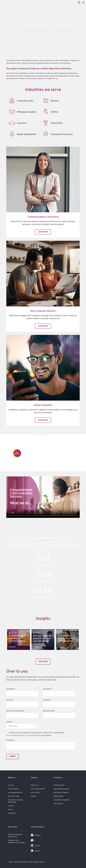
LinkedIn (35, 850)
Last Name (47, 689)
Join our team (35, 792)
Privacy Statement (46, 735)
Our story (11, 785)
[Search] (79, 3)
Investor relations (13, 789)
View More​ (43, 662)
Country (10, 722)
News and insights (14, 796)
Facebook (36, 835)
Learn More (43, 232)
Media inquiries (58, 796)
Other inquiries (58, 804)
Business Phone (49, 711)
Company (47, 700)
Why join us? (35, 785)
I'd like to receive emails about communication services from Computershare (37, 733)
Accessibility (12, 813)
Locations (11, 806)
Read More (12, 647)
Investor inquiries (59, 785)
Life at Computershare (38, 789)
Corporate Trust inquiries (61, 800)
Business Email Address (16, 711)
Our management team (15, 792)
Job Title (10, 700)
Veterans (34, 796)
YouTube (35, 845)
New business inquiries (61, 792)
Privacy (10, 809)
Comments (10, 740)
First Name (11, 689)
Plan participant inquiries (61, 789)
